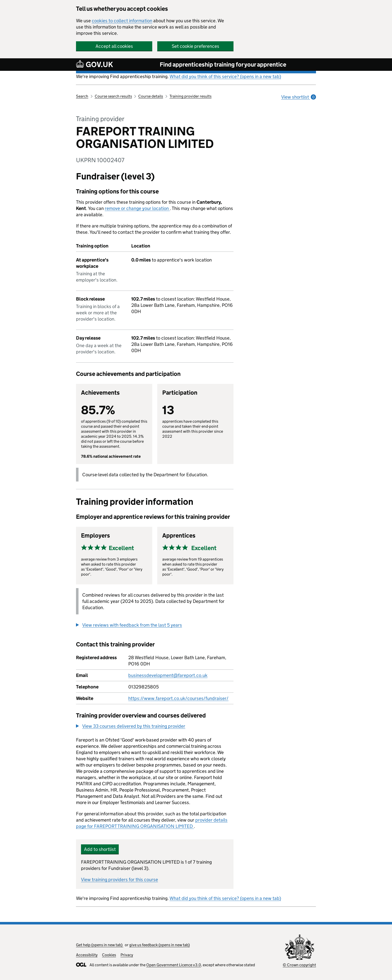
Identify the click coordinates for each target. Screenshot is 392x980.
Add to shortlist (100, 849)
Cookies (109, 955)
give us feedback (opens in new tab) (159, 945)
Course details (151, 96)
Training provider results (190, 96)
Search (82, 96)
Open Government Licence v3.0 (174, 965)
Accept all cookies (114, 46)
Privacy (127, 955)
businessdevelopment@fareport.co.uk (168, 675)
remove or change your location (137, 208)
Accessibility (87, 955)
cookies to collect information (122, 21)
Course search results (113, 96)
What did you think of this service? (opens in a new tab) (225, 76)
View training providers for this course (119, 880)
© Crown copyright (299, 965)
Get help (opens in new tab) (100, 945)
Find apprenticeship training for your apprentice (223, 64)
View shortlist (299, 97)
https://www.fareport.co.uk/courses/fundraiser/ (178, 698)
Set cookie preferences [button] (195, 46)
